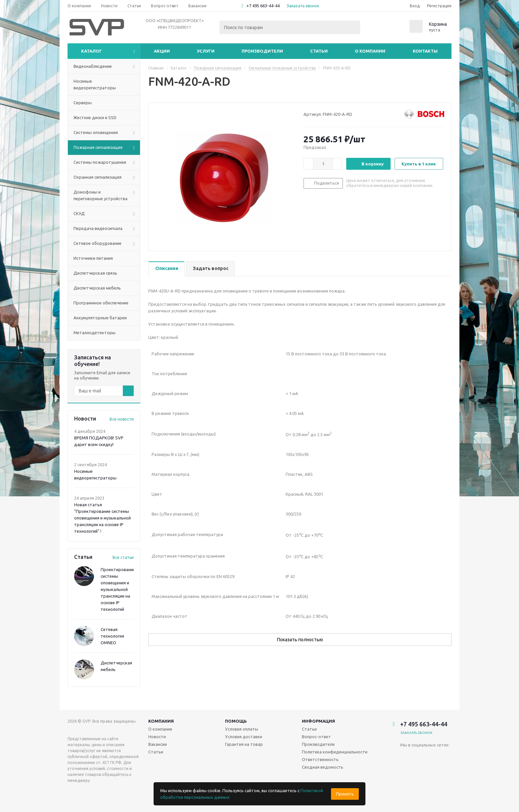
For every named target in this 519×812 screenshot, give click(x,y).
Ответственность (320, 759)
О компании (370, 51)
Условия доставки (244, 737)
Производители (262, 51)
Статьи (319, 51)
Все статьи (123, 557)
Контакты (425, 51)
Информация (318, 721)
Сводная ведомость (323, 767)
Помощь (236, 721)
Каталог (92, 51)
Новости (157, 737)
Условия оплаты (242, 729)
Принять (345, 794)
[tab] (166, 269)
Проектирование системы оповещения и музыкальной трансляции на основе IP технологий (118, 589)
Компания (161, 721)
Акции (162, 51)
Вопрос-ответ (316, 737)
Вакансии (158, 744)
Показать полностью (300, 640)
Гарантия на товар (244, 744)
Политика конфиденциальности (335, 752)
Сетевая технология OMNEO (112, 636)
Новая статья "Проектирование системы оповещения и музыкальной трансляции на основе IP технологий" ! (102, 518)
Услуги (206, 51)
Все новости (122, 419)
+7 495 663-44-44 (263, 6)
